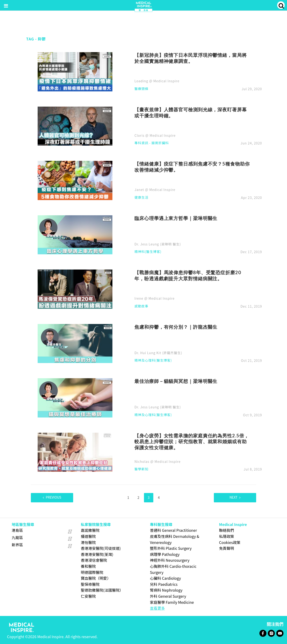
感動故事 (141, 306)
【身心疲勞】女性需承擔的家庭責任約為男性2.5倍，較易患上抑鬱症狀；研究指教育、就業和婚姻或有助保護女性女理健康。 (192, 442)
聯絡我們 (226, 530)
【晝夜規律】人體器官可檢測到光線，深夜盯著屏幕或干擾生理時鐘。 (190, 112)
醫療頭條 (141, 89)
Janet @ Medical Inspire (155, 190)
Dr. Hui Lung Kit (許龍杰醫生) (158, 353)
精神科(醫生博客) (148, 252)
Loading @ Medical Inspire (157, 81)
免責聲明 (226, 548)
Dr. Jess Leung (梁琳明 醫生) (158, 244)
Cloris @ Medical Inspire (155, 135)
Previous (54, 497)
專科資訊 (141, 143)
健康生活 (141, 198)
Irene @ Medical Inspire (154, 298)
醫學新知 (141, 469)
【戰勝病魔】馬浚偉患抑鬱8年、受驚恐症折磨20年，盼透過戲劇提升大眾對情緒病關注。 (188, 275)
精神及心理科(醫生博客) (153, 361)
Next (233, 497)
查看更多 (158, 608)
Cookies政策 (230, 542)
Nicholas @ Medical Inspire (157, 461)
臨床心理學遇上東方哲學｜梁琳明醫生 (176, 218)
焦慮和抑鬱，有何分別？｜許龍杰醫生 (176, 327)
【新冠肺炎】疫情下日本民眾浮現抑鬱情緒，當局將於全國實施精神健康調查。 (190, 58)
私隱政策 (226, 536)
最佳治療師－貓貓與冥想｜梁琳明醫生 (176, 381)
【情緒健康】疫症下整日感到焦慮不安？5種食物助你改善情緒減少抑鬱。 (192, 167)
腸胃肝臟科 (160, 143)
